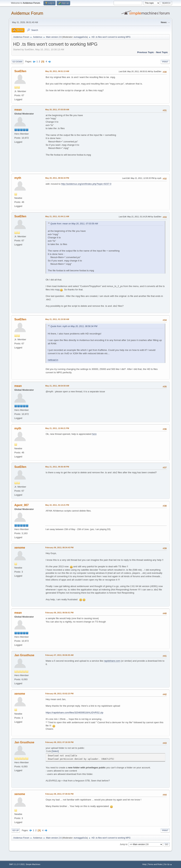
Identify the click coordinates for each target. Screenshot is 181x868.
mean (18, 110)
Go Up (16, 830)
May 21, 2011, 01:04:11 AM (57, 216)
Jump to (124, 844)
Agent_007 (21, 505)
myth (18, 178)
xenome (20, 548)
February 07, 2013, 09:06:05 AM (59, 655)
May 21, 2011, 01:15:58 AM (57, 319)
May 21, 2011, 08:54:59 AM (57, 386)
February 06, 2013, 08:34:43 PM (59, 548)
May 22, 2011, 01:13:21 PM (57, 505)
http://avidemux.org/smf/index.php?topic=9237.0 (86, 184)
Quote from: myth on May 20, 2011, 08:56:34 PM (74, 326)
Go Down (17, 62)
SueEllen (20, 71)
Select (55, 751)
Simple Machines (33, 864)
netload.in (53, 360)
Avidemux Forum (27, 13)
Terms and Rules (155, 864)
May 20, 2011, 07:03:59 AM (57, 110)
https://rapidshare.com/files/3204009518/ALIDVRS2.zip (74, 713)
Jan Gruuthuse (24, 655)
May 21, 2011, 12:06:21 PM (57, 428)
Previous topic (146, 52)
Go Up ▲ (168, 864)
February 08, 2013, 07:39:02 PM (59, 794)
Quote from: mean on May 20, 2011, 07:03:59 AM (74, 224)
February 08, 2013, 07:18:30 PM (59, 742)
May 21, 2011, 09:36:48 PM (57, 467)
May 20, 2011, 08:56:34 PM (57, 178)
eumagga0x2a (80, 37)
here (94, 434)
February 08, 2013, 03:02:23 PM (59, 694)
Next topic (162, 52)
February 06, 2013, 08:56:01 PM (59, 613)
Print (165, 62)
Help (144, 864)
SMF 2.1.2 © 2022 (17, 864)
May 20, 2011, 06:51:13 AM (57, 71)
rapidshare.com (112, 661)
